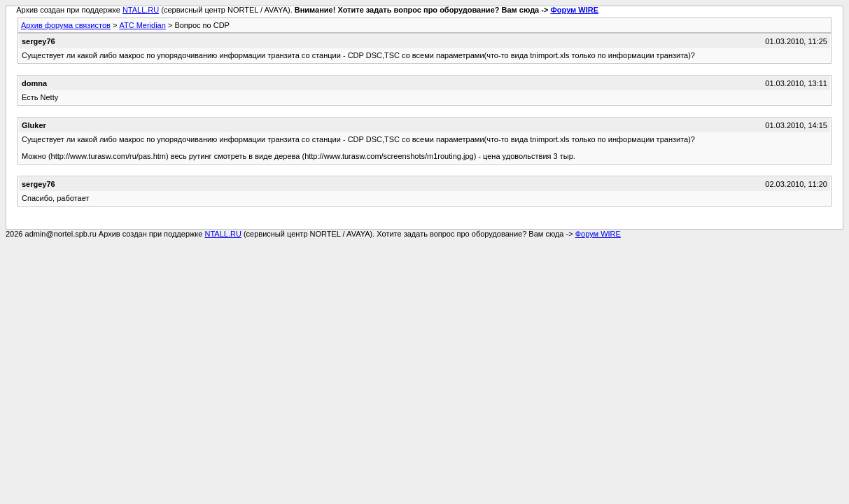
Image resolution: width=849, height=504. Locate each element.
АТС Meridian (142, 25)
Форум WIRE (574, 10)
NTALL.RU (141, 10)
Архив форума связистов (66, 25)
